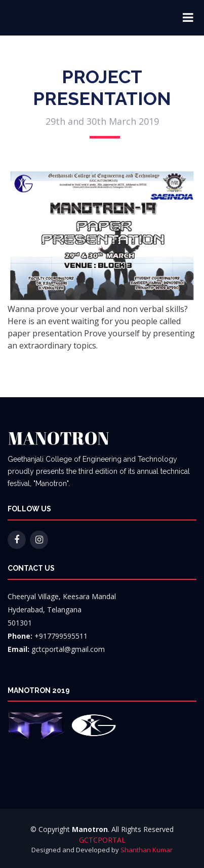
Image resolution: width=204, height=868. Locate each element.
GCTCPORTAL (102, 840)
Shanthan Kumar (147, 850)
